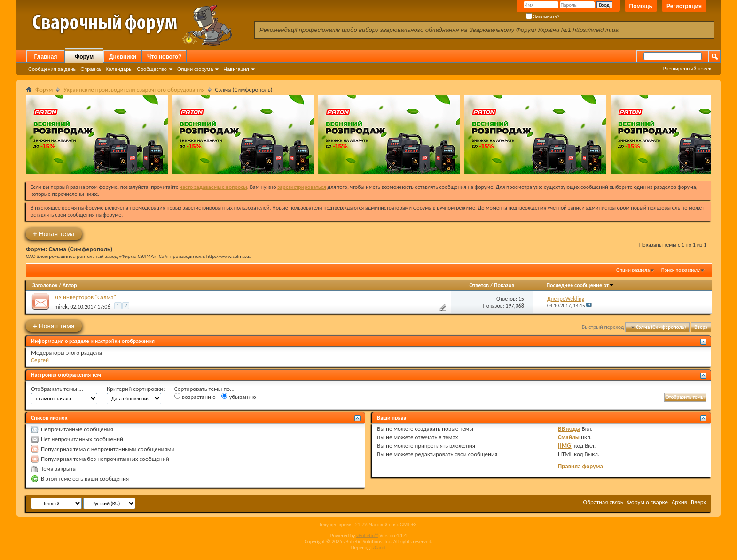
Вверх (701, 327)
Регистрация (684, 6)
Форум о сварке (647, 502)
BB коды (569, 429)
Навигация (236, 69)
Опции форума (195, 69)
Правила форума (580, 466)
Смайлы (569, 437)
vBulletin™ (367, 535)
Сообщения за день (52, 69)
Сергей (40, 360)
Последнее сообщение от (580, 285)
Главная (46, 57)
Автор (70, 285)
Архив (679, 502)
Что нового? (164, 57)
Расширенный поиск (687, 69)
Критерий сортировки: (136, 389)
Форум (84, 57)
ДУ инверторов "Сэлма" (85, 297)
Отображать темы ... (57, 389)
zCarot (380, 548)
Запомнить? (543, 17)
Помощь (641, 6)
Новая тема (54, 234)
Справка (90, 69)
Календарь (118, 69)
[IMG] (565, 446)
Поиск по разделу (681, 270)
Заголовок (45, 285)
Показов (504, 285)
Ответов (479, 285)
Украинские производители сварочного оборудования (134, 89)
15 (521, 299)
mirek (61, 307)
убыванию (239, 397)
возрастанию (195, 397)
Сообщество (152, 69)
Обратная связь (603, 502)
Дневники (123, 57)
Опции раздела (633, 270)
